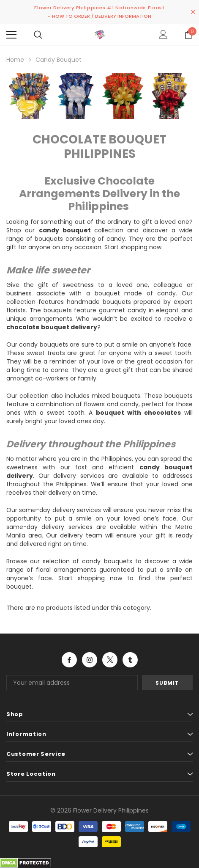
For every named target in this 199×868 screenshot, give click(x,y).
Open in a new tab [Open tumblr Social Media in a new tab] (130, 660)
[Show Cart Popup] (188, 35)
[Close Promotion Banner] (193, 12)
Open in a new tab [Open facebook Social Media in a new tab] (69, 660)
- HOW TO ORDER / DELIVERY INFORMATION (99, 16)
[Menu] (11, 35)
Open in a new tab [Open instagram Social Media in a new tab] (90, 660)
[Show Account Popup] (163, 35)
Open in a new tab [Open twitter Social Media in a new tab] (110, 660)
